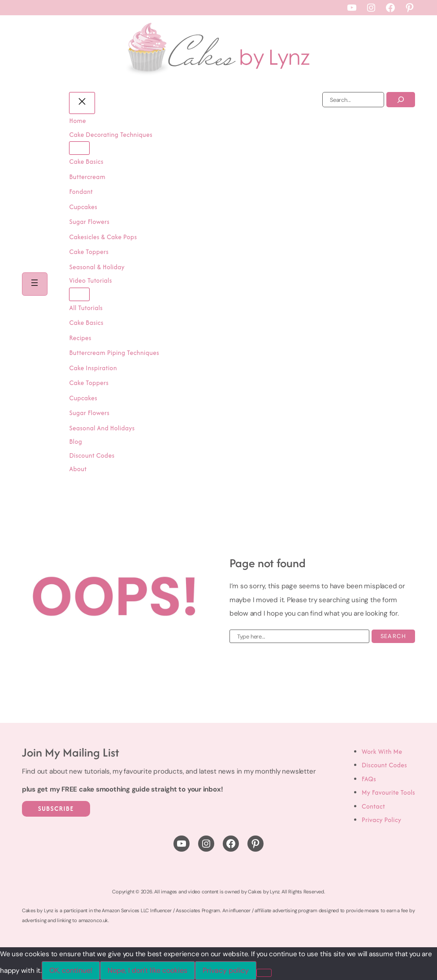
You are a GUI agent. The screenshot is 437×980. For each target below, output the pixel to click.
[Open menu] (35, 284)
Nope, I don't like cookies (147, 970)
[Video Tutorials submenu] (80, 294)
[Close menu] (83, 103)
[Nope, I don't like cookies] (264, 973)
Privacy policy (226, 970)
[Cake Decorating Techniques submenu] (80, 148)
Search (394, 636)
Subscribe (56, 809)
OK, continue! (71, 970)
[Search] (401, 100)
